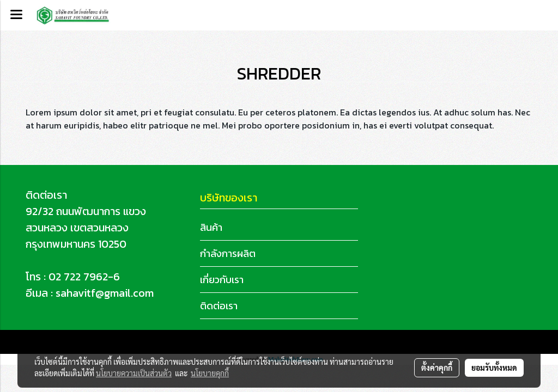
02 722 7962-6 (84, 277)
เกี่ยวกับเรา (222, 280)
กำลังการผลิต (228, 253)
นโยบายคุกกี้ (210, 373)
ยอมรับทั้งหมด (494, 367)
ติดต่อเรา (219, 306)
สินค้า (211, 227)
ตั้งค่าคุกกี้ (437, 367)
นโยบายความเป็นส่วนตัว (134, 373)
